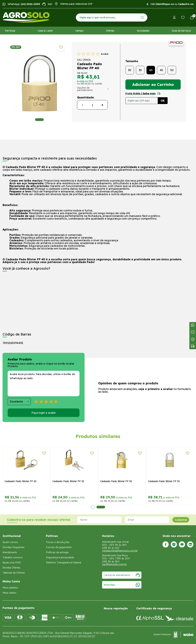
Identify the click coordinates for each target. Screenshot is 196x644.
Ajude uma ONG (12, 563)
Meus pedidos (10, 588)
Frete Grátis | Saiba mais (141, 94)
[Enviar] (142, 17)
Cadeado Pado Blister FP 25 (68, 481)
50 (172, 70)
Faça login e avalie (44, 413)
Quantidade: (86, 97)
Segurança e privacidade (60, 557)
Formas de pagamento (59, 547)
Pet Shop (10, 31)
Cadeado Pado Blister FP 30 (116, 481)
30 (130, 70)
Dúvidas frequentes (14, 547)
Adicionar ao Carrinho (153, 85)
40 (151, 70)
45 (161, 70)
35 (140, 70)
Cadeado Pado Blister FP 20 (21, 481)
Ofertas (110, 31)
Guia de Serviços (181, 31)
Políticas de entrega (57, 552)
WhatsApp (122, 585)
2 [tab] (101, 507)
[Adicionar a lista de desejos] (61, 47)
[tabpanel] (39, 83)
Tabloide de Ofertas (14, 573)
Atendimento (10, 552)
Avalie (105, 54)
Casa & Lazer (45, 31)
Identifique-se (165, 4)
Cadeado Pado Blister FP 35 (164, 481)
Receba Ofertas (11, 568)
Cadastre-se (186, 4)
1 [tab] (39, 120)
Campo (79, 31)
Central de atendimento (122, 575)
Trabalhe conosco (13, 557)
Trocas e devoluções (58, 542)
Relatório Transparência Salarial (64, 563)
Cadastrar (181, 520)
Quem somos (10, 542)
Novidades (143, 31)
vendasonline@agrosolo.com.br (120, 551)
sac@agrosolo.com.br (114, 564)
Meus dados (9, 593)
